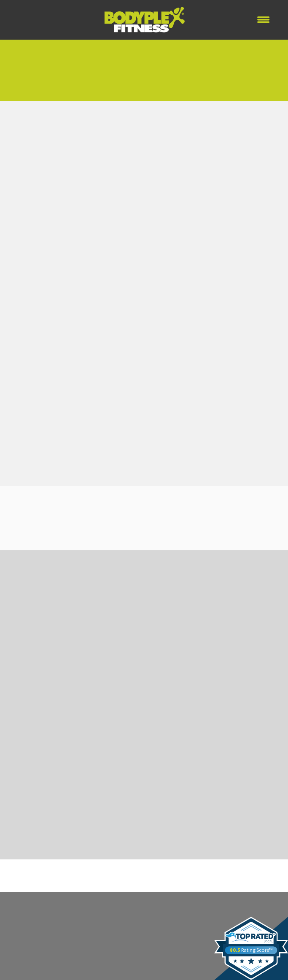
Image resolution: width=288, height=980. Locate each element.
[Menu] (264, 20)
